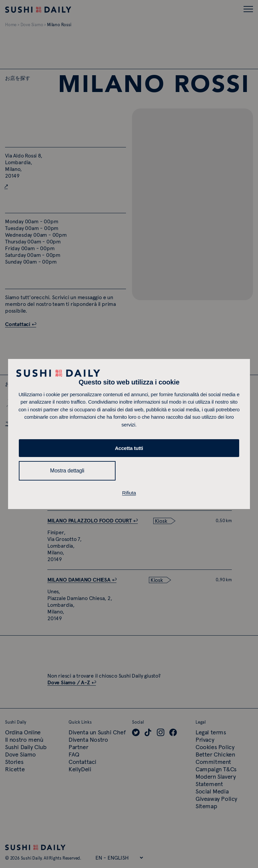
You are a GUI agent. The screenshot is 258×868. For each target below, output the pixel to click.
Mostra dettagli (67, 471)
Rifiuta (129, 493)
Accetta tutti (129, 448)
